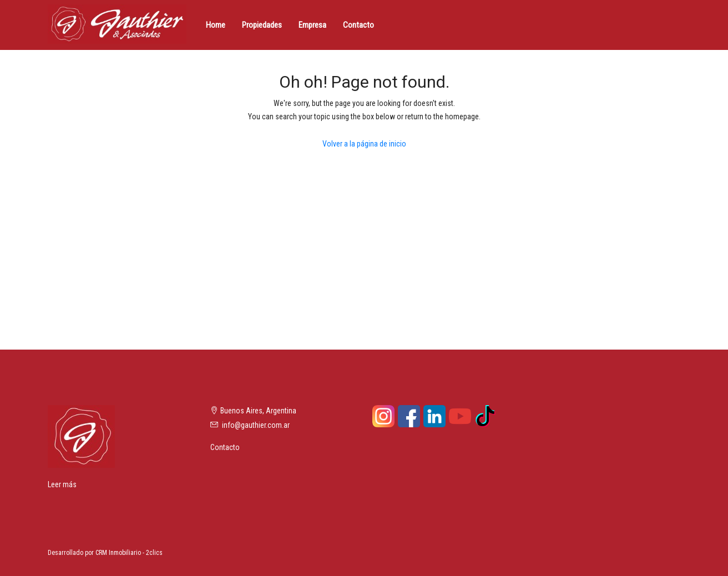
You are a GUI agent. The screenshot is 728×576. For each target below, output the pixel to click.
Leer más (62, 484)
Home (216, 25)
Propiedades (262, 25)
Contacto (358, 25)
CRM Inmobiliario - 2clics (129, 553)
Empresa (312, 25)
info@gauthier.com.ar (256, 425)
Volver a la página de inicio (364, 144)
